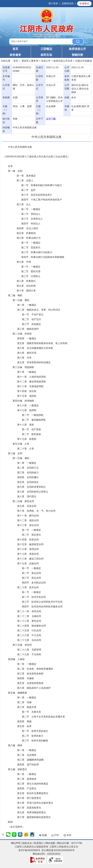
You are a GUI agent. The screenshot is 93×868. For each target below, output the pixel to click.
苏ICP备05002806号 (29, 850)
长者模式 (84, 4)
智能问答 (77, 55)
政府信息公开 (77, 49)
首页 (15, 49)
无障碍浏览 (68, 4)
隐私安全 (27, 843)
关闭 (69, 835)
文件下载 (51, 119)
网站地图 (50, 843)
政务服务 (15, 55)
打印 (57, 835)
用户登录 (53, 4)
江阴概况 (46, 49)
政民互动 (46, 55)
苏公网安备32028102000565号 (58, 850)
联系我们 (39, 843)
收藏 (44, 835)
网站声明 (16, 843)
